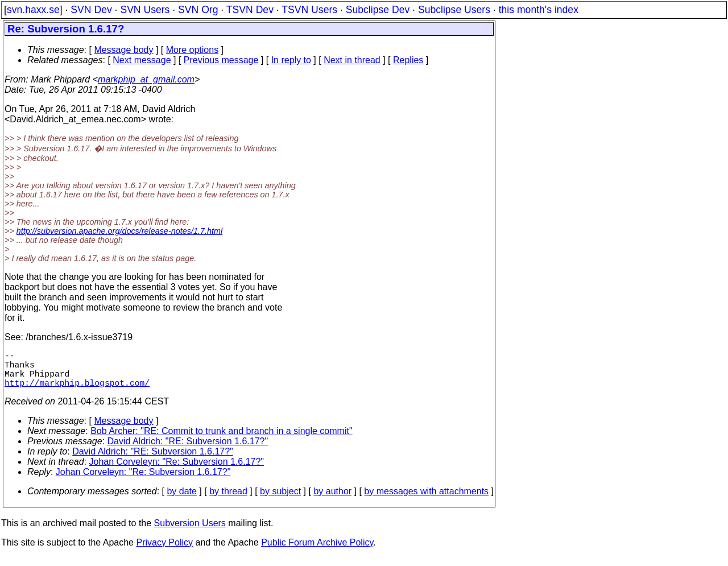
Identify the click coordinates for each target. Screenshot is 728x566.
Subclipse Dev (378, 10)
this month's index (539, 10)
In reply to (291, 60)
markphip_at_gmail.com (146, 79)
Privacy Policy (164, 551)
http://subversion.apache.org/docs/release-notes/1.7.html (119, 231)
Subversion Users (190, 532)
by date (181, 500)
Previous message (221, 60)
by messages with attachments (426, 500)
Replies (408, 60)
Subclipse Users (454, 10)
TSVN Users (309, 10)
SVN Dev (91, 10)
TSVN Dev (250, 10)
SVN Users (145, 10)
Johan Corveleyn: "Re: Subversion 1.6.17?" (177, 471)
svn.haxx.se (33, 10)
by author (332, 500)
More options (193, 50)
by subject (280, 500)
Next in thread (352, 60)
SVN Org (198, 10)
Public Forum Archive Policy (317, 551)
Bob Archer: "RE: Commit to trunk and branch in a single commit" (221, 440)
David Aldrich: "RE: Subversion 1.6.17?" (188, 450)
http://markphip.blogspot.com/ (77, 391)
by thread (228, 500)
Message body (123, 50)
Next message (142, 60)
